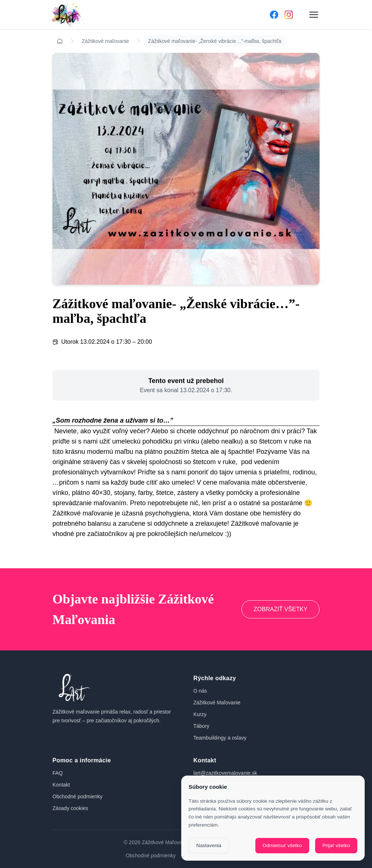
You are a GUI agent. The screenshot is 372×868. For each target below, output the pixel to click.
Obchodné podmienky (77, 796)
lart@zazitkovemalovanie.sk (225, 773)
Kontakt (61, 785)
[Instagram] (289, 15)
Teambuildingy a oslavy (220, 738)
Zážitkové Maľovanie (217, 703)
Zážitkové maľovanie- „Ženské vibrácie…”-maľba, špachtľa (215, 41)
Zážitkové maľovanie (105, 41)
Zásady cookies (70, 808)
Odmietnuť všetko (282, 845)
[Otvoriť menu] (314, 15)
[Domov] (150, 15)
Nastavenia (209, 845)
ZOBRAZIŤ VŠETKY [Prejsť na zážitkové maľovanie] (280, 609)
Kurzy (200, 714)
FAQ (58, 773)
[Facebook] (274, 15)
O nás (200, 691)
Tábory (201, 726)
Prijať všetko (336, 845)
